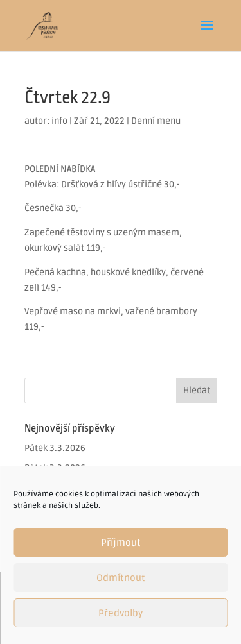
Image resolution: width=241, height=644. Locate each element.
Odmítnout (121, 578)
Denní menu (156, 121)
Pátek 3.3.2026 (55, 448)
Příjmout (121, 543)
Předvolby (121, 613)
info (59, 121)
